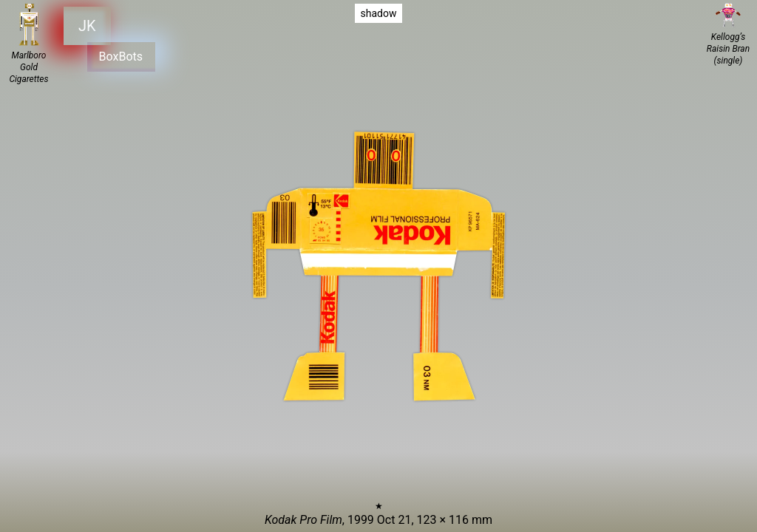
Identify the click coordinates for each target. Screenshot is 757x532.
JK (87, 25)
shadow (379, 13)
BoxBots (119, 54)
